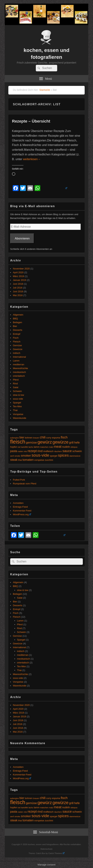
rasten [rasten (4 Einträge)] (21, 451)
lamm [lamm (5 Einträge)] (37, 447)
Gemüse (17, 345)
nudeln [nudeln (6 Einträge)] (66, 447)
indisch (17, 353)
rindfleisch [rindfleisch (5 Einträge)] (48, 451)
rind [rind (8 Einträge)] (40, 451)
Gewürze (18, 349)
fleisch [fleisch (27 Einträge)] (18, 442)
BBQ (15, 319)
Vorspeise (18, 414)
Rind (15, 384)
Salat (16, 387)
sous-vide (18, 399)
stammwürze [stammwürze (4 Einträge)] (75, 456)
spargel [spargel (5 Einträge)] (53, 456)
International (19, 357)
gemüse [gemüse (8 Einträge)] (31, 443)
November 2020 (21, 269)
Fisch (16, 338)
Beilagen (18, 322)
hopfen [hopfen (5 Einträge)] (14, 447)
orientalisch (19, 376)
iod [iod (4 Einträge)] (19, 447)
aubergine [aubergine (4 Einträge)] (14, 438)
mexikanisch (19, 372)
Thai (15, 410)
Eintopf (17, 334)
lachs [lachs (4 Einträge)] (31, 447)
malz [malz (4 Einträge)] (51, 447)
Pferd (16, 380)
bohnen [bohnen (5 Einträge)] (29, 438)
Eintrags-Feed (20, 507)
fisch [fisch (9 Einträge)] (64, 437)
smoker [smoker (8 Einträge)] (26, 456)
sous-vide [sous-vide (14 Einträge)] (40, 455)
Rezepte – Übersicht (31, 121)
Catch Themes (56, 853)
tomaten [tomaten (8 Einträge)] (28, 460)
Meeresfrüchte (20, 368)
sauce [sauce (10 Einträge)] (67, 451)
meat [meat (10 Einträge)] (58, 447)
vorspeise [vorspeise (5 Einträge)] (39, 460)
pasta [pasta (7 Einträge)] (14, 451)
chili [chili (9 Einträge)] (43, 437)
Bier (15, 326)
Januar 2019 (19, 280)
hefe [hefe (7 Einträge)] (77, 443)
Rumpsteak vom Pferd (25, 484)
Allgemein (18, 315)
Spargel (17, 403)
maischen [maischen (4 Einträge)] (44, 447)
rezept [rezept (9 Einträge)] (32, 451)
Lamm (16, 361)
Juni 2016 (18, 291)
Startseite (45, 90)
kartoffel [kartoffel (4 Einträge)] (25, 447)
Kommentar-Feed (22, 511)
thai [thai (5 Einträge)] (20, 460)
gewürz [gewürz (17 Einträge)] (45, 442)
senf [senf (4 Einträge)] (12, 456)
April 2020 (18, 272)
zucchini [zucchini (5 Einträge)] (49, 460)
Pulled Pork (19, 480)
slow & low (18, 395)
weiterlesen (32, 159)
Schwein (17, 391)
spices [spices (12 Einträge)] (63, 455)
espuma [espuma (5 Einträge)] (56, 438)
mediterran (19, 364)
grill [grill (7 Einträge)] (71, 443)
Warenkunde (20, 418)
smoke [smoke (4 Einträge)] (17, 456)
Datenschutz (46, 849)
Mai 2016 (18, 295)
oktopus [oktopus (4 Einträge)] (74, 447)
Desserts (18, 330)
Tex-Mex (17, 406)
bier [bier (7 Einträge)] (22, 437)
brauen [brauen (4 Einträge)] (36, 438)
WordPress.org (22, 514)
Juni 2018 (18, 284)
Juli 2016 (18, 288)
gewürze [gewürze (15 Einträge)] (60, 442)
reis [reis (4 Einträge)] (25, 451)
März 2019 (18, 276)
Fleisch (17, 342)
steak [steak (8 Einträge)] (14, 460)
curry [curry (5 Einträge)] (49, 438)
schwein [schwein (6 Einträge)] (77, 451)
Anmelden (18, 503)
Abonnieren (22, 238)
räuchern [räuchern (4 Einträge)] (58, 451)
